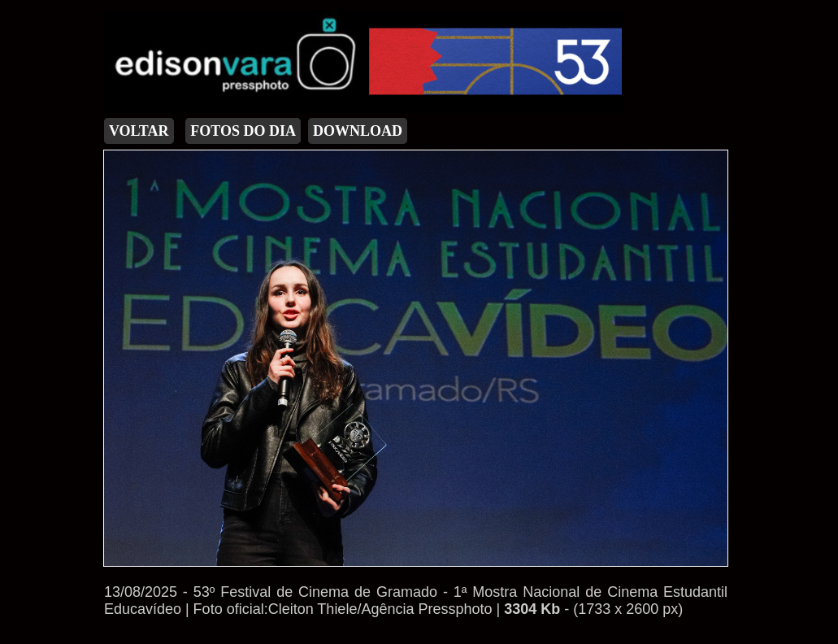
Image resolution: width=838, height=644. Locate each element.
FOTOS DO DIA (243, 131)
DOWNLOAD (358, 131)
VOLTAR (139, 131)
